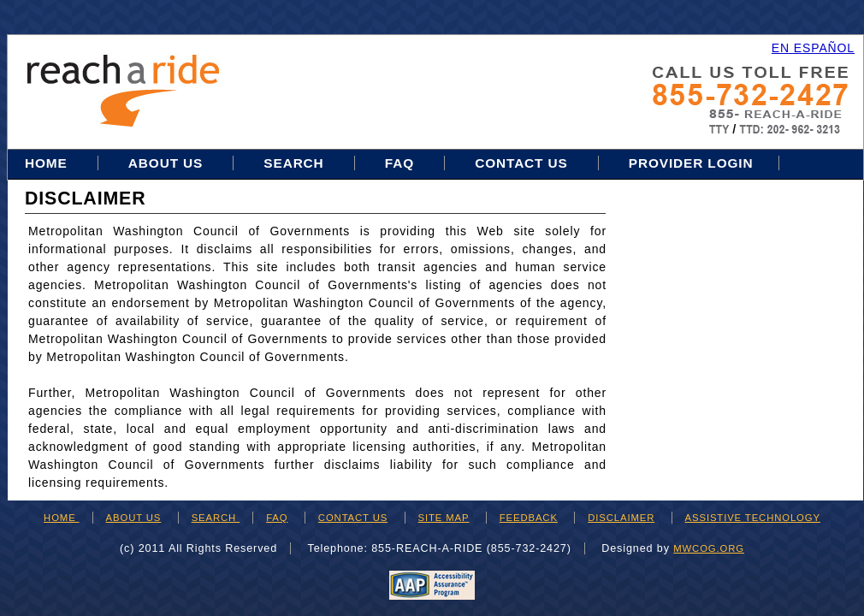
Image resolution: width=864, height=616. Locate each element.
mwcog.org (709, 548)
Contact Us (521, 163)
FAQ (399, 163)
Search (296, 163)
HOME (62, 518)
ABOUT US (134, 518)
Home (48, 163)
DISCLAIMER (621, 518)
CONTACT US (353, 518)
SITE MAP (444, 518)
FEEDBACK (529, 518)
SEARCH (216, 518)
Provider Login (691, 163)
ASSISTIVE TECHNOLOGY (753, 518)
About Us (166, 163)
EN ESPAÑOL (813, 48)
